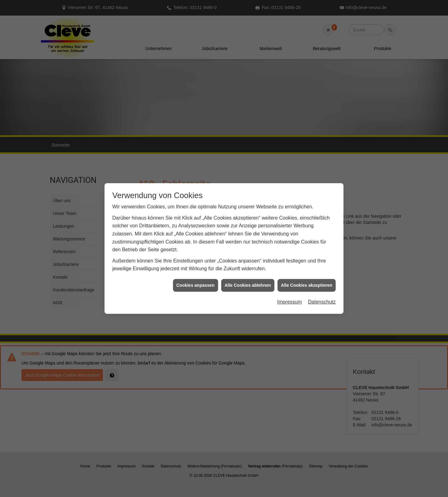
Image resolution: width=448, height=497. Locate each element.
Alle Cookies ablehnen (248, 272)
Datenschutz (322, 289)
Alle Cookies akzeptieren (307, 272)
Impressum (289, 289)
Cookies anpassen (196, 272)
